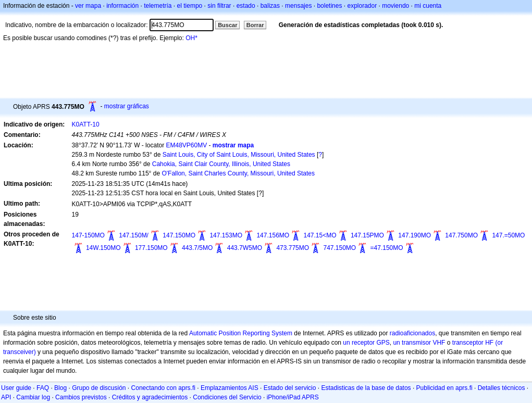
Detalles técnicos (502, 388)
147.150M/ (134, 235)
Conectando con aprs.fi (163, 388)
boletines (329, 6)
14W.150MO (103, 248)
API (6, 397)
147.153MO (226, 235)
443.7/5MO (197, 248)
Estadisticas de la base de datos (366, 388)
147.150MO (179, 235)
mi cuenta (428, 6)
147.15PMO (367, 235)
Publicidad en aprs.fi (444, 388)
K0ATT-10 (86, 124)
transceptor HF (473, 343)
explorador (362, 6)
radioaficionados (412, 333)
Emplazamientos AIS (230, 388)
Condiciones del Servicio (227, 397)
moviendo (395, 6)
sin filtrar (219, 6)
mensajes (298, 6)
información (122, 6)
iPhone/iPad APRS (293, 397)
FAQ (43, 388)
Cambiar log (33, 397)
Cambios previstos (81, 397)
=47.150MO (387, 248)
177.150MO (151, 248)
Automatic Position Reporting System (241, 333)
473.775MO (293, 248)
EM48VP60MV (186, 145)
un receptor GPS (366, 343)
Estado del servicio (290, 388)
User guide (16, 388)
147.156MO (273, 235)
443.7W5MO (245, 248)
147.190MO (415, 235)
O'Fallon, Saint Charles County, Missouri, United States (238, 173)
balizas (270, 6)
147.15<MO (320, 235)
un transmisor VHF (419, 343)
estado (246, 6)
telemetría (158, 6)
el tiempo (190, 6)
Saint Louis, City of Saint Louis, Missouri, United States (239, 155)
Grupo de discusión (99, 388)
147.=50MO (508, 235)
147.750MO (461, 235)
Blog (60, 388)
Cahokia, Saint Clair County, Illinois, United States (221, 164)
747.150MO (339, 248)
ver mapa (88, 6)
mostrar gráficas (127, 106)
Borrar (255, 25)
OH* (191, 38)
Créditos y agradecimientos (150, 397)
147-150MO (88, 235)
